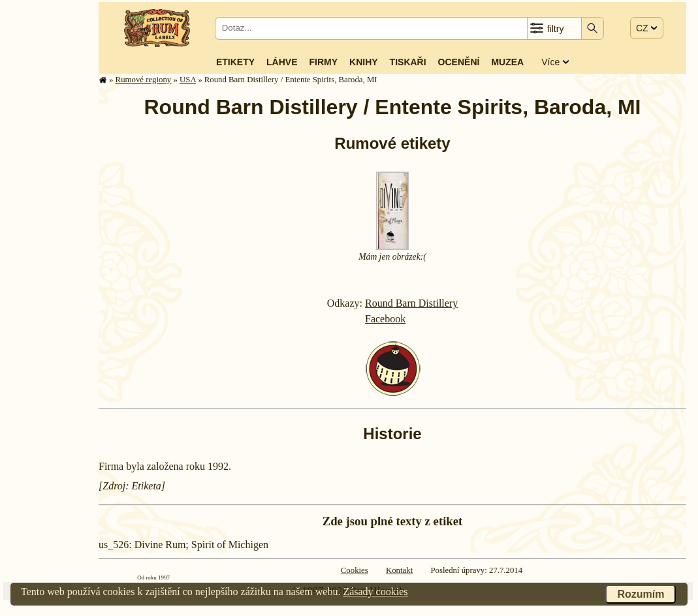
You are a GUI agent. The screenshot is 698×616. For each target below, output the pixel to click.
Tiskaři (408, 62)
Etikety (235, 62)
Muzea (507, 62)
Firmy (323, 62)
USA (188, 80)
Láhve (282, 62)
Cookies (355, 570)
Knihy (364, 62)
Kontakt (399, 570)
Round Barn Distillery (411, 303)
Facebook (385, 319)
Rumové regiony (144, 80)
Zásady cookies (375, 592)
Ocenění (459, 62)
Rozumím (641, 594)
